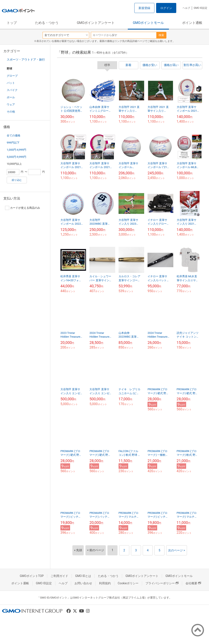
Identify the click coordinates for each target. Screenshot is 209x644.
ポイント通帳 (192, 23)
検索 (161, 35)
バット (11, 83)
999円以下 (13, 143)
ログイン (166, 8)
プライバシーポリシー (162, 583)
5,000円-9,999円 (16, 157)
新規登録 (144, 8)
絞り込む (17, 180)
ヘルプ (186, 8)
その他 (11, 112)
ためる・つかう (47, 23)
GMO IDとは (83, 576)
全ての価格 (14, 135)
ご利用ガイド (59, 576)
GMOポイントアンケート (96, 23)
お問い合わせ (83, 583)
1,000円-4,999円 (16, 150)
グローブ (12, 76)
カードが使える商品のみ (23, 208)
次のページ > (177, 550)
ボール (11, 97)
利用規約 (105, 583)
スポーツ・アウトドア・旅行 (26, 60)
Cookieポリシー (128, 583)
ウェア (11, 104)
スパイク (12, 90)
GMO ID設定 (201, 8)
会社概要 (193, 583)
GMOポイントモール (148, 23)
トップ (12, 23)
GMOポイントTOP (32, 576)
